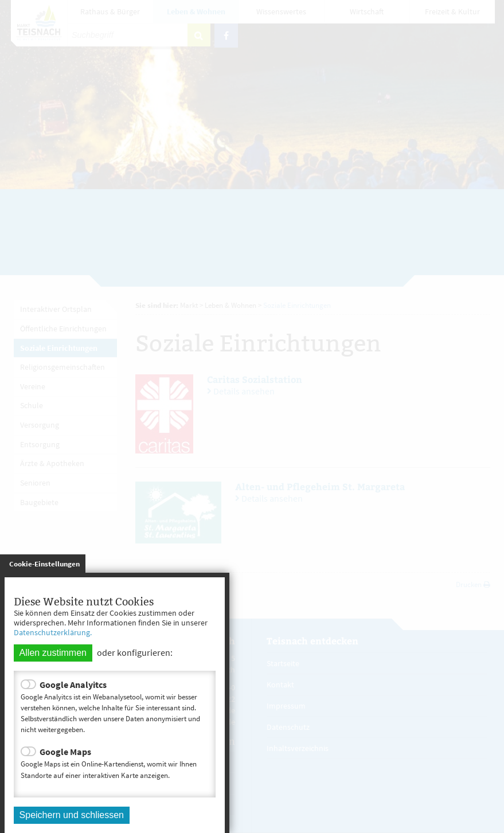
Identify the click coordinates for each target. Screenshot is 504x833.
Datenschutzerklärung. (53, 632)
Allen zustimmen (53, 653)
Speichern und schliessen (72, 815)
